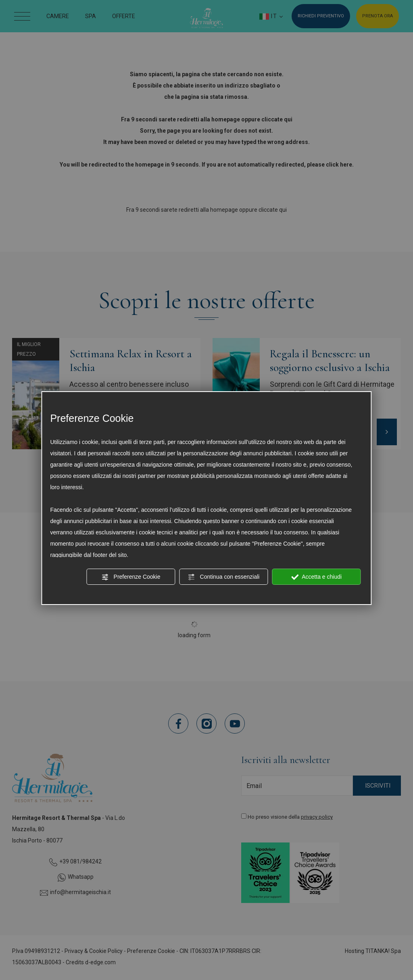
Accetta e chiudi (316, 577)
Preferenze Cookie (131, 577)
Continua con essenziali (224, 577)
